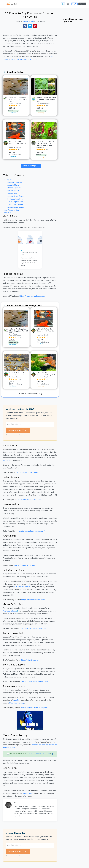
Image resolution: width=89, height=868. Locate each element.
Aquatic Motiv (13, 185)
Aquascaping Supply (16, 207)
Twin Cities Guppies (16, 204)
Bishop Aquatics (14, 188)
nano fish (16, 700)
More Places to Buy (11, 210)
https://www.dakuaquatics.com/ (30, 531)
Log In (74, 4)
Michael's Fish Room (16, 199)
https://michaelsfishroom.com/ (34, 628)
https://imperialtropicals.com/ (32, 296)
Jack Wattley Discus (16, 196)
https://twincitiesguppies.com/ (34, 682)
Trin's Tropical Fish (15, 202)
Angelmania (12, 193)
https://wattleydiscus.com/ (33, 600)
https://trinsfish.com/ (29, 660)
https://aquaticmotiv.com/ (27, 473)
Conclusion (7, 213)
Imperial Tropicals (15, 182)
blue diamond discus (22, 587)
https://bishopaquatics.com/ (30, 500)
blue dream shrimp (17, 703)
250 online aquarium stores (38, 754)
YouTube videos (9, 611)
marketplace (28, 793)
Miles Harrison (28, 21)
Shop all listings (31, 166)
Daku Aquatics (13, 191)
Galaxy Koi (7, 461)
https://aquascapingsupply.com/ (35, 708)
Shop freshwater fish (31, 394)
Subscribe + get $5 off (18, 430)
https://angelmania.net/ (24, 565)
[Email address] (30, 424)
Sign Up (82, 4)
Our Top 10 (8, 180)
